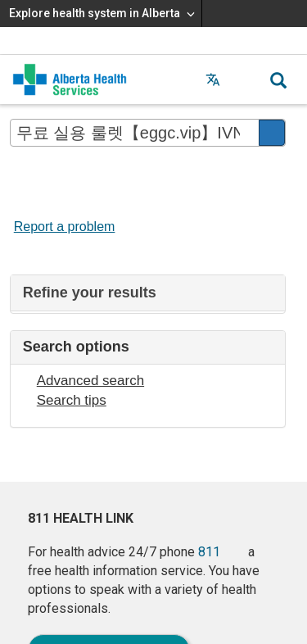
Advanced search (90, 381)
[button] (246, 79)
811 (209, 552)
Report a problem (65, 227)
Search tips (72, 400)
